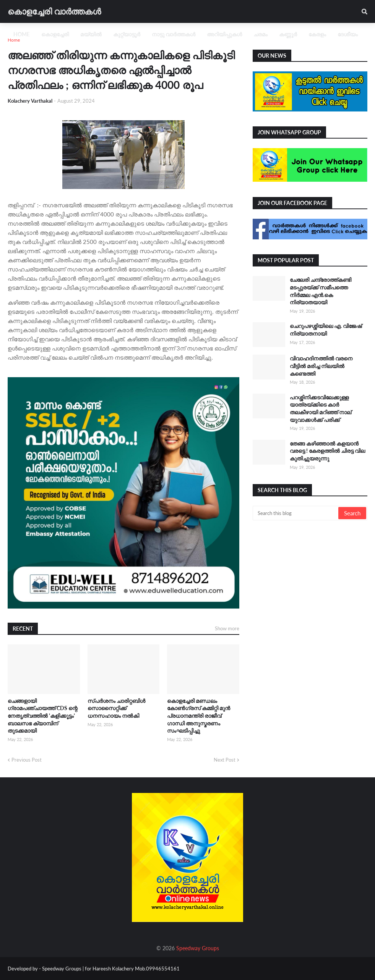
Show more (227, 628)
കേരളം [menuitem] (317, 34)
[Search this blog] (296, 513)
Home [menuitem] (22, 34)
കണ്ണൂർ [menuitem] (288, 34)
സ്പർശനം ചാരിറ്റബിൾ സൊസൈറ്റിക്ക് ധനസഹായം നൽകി (116, 708)
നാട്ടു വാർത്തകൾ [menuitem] (174, 34)
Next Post (225, 760)
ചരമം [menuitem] (261, 34)
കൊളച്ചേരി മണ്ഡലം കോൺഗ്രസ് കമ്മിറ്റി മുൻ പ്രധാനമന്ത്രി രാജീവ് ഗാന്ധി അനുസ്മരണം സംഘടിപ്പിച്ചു (199, 716)
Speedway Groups (198, 948)
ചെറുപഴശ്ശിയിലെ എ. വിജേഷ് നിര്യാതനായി (326, 330)
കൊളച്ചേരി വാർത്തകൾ (54, 11)
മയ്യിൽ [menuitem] (91, 34)
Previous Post (27, 760)
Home (14, 40)
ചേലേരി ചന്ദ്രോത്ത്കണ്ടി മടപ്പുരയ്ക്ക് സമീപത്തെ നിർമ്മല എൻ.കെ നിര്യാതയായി (321, 291)
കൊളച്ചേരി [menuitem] (55, 34)
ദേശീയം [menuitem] (348, 34)
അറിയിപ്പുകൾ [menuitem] (224, 34)
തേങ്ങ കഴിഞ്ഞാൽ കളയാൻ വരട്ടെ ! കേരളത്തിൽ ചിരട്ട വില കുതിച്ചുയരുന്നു (327, 451)
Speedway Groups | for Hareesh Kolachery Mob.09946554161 (110, 969)
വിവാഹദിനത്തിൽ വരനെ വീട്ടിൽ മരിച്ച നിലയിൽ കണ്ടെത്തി (321, 366)
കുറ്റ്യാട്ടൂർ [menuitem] (127, 34)
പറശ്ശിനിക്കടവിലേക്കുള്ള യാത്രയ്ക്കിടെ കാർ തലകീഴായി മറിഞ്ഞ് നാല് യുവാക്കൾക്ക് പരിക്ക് (321, 408)
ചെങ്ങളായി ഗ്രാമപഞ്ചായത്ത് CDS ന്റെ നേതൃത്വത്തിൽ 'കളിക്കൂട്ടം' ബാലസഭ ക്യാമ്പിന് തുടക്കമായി (43, 716)
